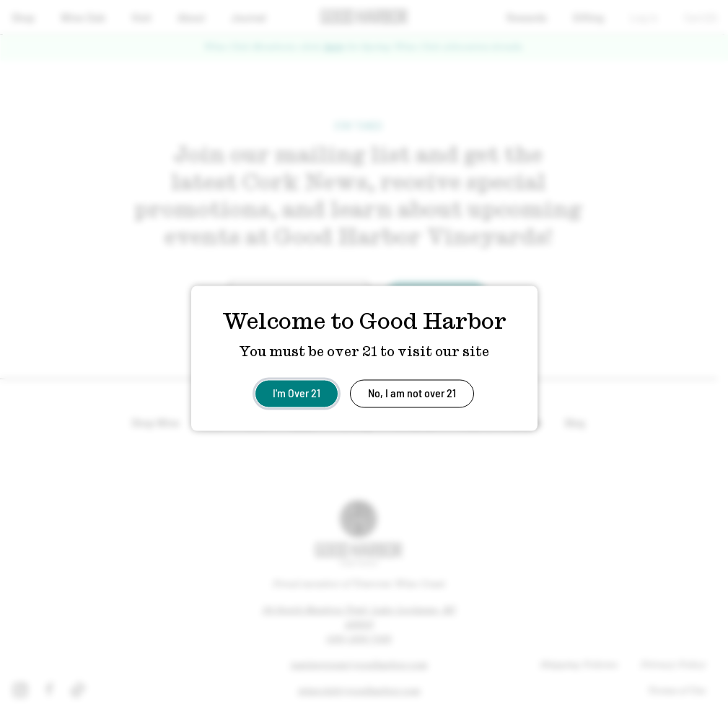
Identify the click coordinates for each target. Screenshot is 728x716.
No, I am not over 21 (412, 392)
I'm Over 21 (297, 392)
